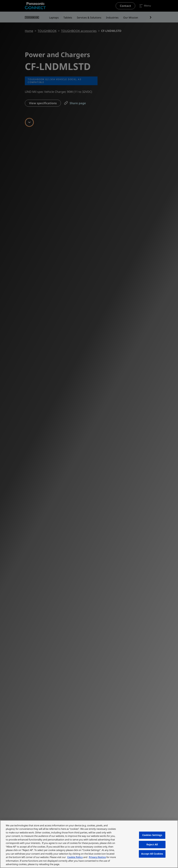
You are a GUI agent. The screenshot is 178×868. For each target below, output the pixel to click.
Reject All (152, 844)
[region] (89, 844)
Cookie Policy (75, 857)
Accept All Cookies (152, 854)
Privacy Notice (97, 857)
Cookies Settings (152, 835)
